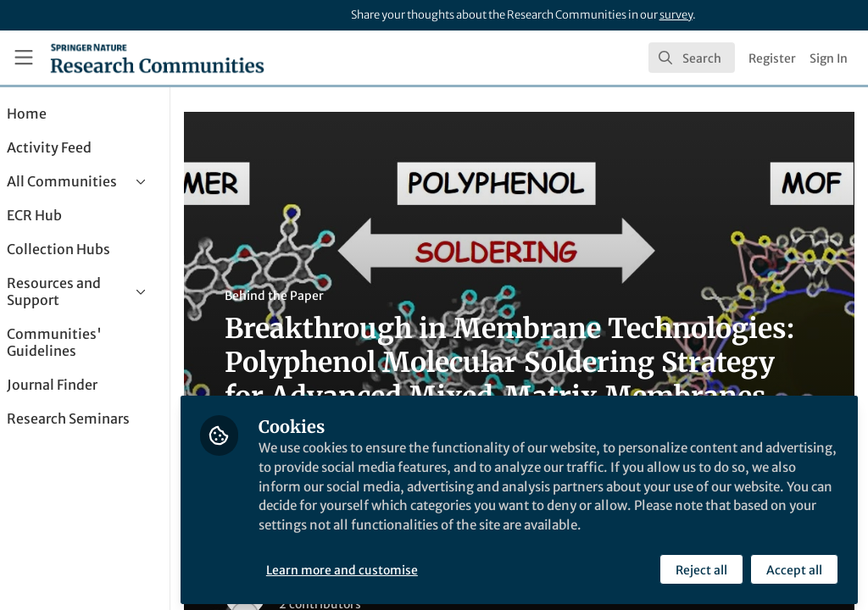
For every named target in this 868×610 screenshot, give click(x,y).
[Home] (157, 58)
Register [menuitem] (772, 58)
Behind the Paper (321, 296)
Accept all (793, 565)
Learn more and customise (389, 565)
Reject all (701, 565)
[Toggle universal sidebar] (24, 58)
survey (676, 15)
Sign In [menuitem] (829, 58)
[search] (692, 58)
